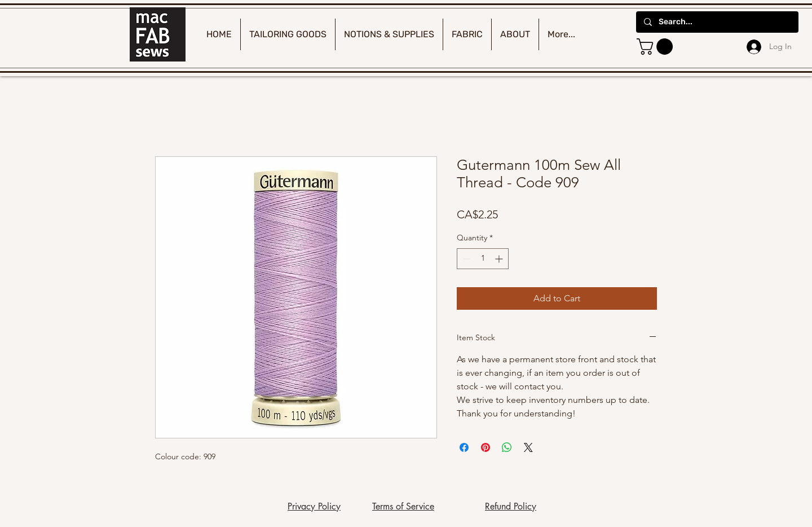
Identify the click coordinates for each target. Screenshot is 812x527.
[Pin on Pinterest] (486, 447)
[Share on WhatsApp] (507, 447)
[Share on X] (528, 447)
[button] (657, 47)
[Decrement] (465, 259)
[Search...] (717, 22)
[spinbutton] (483, 259)
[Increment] (500, 259)
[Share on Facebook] (464, 447)
